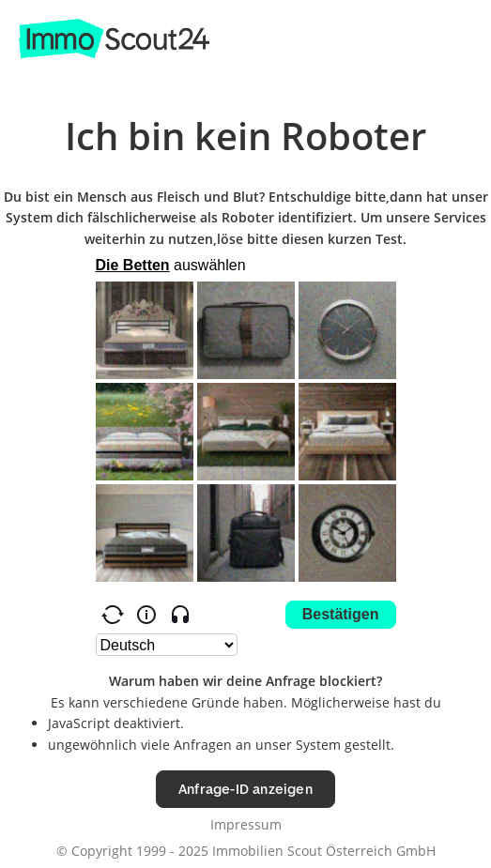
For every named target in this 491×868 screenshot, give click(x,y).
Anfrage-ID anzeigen (245, 789)
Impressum (246, 824)
